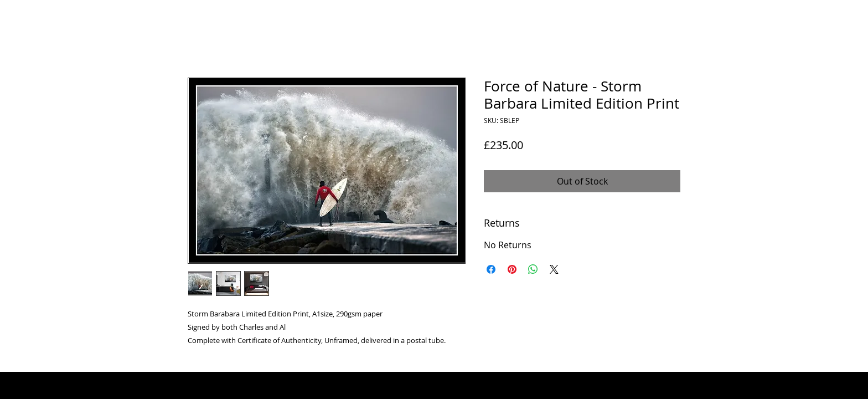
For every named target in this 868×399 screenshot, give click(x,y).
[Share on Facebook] (491, 269)
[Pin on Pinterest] (512, 269)
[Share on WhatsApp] (533, 269)
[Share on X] (554, 269)
